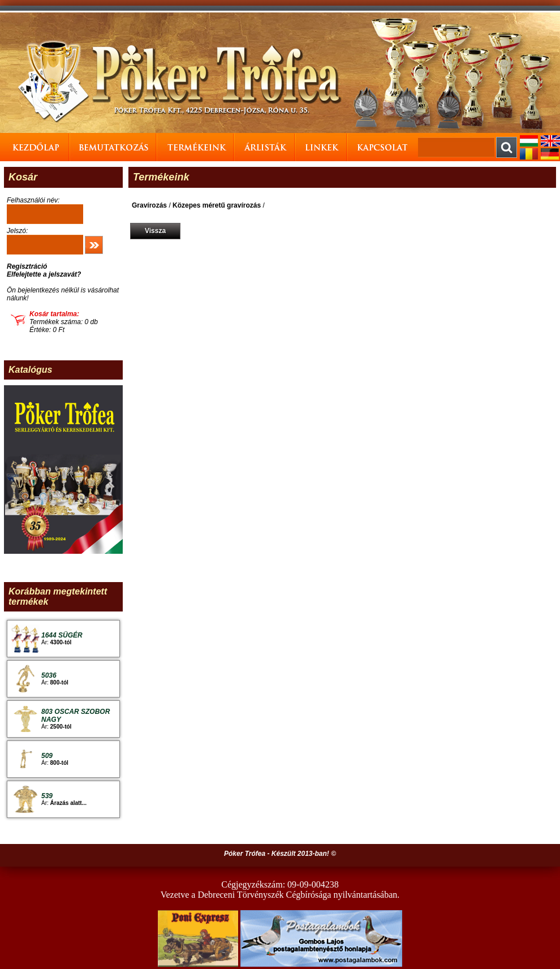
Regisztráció (27, 266)
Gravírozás (149, 205)
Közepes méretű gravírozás (217, 205)
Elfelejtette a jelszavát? (44, 274)
